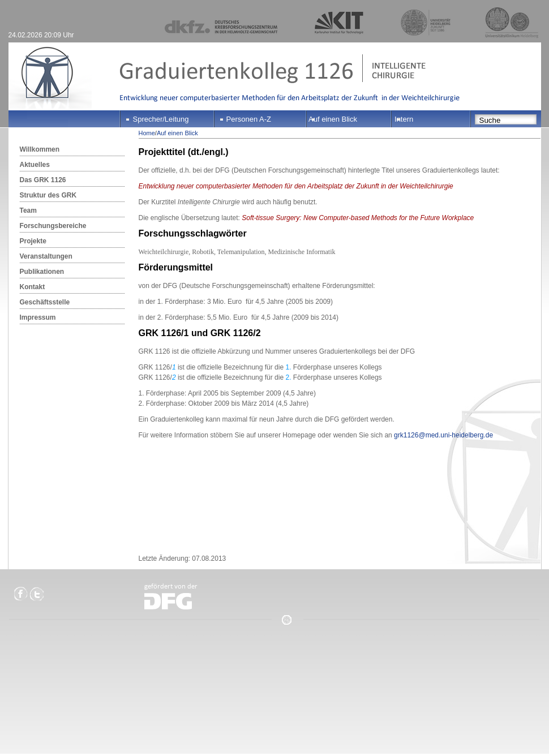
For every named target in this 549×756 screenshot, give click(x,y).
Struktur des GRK (48, 195)
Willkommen (40, 149)
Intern (404, 119)
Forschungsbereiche (53, 226)
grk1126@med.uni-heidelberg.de (443, 435)
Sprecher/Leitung (161, 119)
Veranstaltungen (46, 256)
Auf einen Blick (333, 119)
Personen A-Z (249, 119)
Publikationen (42, 272)
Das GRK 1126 (43, 180)
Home (147, 133)
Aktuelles (35, 165)
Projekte (33, 241)
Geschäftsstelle (45, 302)
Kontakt (33, 287)
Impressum (38, 317)
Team (28, 211)
